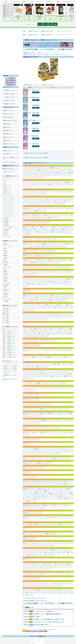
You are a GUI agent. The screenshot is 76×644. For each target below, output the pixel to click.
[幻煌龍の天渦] (25, 149)
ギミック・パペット (33, 239)
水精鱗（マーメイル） (31, 501)
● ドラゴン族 (6, 283)
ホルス (61, 482)
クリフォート (31, 246)
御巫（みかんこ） (47, 506)
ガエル (25, 222)
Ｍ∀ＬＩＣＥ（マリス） (49, 498)
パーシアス (58, 428)
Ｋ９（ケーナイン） (50, 255)
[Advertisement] (11, 52)
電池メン (48, 376)
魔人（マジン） (64, 494)
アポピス (27, 170)
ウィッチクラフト (27, 192)
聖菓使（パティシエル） (29, 428)
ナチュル (25, 395)
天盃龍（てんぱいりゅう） (42, 367)
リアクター (26, 550)
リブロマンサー (33, 553)
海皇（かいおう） (27, 215)
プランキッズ (49, 458)
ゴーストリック (63, 272)
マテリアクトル (54, 496)
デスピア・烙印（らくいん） (60, 374)
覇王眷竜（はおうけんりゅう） (30, 414)
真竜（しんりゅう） (62, 300)
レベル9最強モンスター (9, 350)
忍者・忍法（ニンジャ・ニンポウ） (31, 400)
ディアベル (26, 371)
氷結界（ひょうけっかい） (47, 432)
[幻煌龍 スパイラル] (25, 95)
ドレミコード (30, 390)
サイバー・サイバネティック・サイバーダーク (42, 279)
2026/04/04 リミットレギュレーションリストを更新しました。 (40, 611)
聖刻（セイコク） (54, 329)
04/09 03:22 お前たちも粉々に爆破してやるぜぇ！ (37, 625)
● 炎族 (5, 288)
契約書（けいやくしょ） (29, 255)
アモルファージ (63, 170)
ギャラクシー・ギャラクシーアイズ (48, 239)
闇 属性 (6, 309)
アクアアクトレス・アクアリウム (31, 168)
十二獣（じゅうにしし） (47, 307)
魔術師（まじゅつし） (54, 494)
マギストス (55, 489)
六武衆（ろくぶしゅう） (45, 574)
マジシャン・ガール (28, 494)
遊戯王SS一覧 (6, 127)
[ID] (38, 640)
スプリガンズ (59, 317)
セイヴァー (45, 331)
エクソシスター (33, 199)
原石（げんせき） (65, 260)
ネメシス (66, 409)
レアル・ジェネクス (28, 564)
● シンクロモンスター (8, 195)
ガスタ (40, 222)
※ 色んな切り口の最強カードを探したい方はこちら (35, 600)
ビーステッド (26, 440)
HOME (24, 31)
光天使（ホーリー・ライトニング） (44, 484)
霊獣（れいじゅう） (48, 564)
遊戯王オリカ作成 (7, 16)
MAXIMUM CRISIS (27, 57)
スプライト (52, 317)
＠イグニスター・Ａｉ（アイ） (37, 182)
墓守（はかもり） (63, 414)
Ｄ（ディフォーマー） (54, 371)
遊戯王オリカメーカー (8, 114)
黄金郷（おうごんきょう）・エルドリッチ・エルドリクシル (37, 208)
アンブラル (48, 175)
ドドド (31, 388)
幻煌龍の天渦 (35, 144)
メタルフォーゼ (61, 517)
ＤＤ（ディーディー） (66, 371)
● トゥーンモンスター (8, 209)
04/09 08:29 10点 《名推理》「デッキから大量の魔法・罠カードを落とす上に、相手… (44, 619)
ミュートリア (35, 508)
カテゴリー (26, 163)
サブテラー (45, 281)
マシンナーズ (59, 491)
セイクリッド (26, 329)
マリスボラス (59, 498)
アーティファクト (56, 175)
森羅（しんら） (52, 300)
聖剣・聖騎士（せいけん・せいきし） (40, 329)
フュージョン (42, 454)
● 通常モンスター (7, 186)
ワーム (37, 578)
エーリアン (63, 204)
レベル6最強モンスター (9, 343)
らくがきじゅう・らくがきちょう (60, 543)
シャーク (48, 295)
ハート (34, 416)
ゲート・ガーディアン (55, 262)
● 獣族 (5, 260)
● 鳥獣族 (5, 281)
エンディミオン (50, 204)
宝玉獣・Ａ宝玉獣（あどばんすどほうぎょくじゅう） (45, 482)
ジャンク (38, 307)
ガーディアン (46, 222)
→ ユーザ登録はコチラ (40, 636)
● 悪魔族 (5, 244)
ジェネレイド (33, 305)
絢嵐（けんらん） (40, 255)
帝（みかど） (38, 506)
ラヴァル (52, 545)
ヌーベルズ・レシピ (46, 404)
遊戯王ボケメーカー (8, 137)
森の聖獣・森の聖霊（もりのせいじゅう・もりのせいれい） (43, 524)
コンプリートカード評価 (9, 162)
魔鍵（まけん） (39, 491)
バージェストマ (63, 421)
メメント (69, 517)
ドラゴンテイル (64, 388)
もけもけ (25, 524)
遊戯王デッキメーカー (8, 110)
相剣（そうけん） (27, 345)
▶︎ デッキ (36, 92)
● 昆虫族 (5, 265)
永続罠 (5, 234)
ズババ (25, 324)
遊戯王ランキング (7, 151)
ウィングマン (36, 192)
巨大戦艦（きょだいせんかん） (57, 232)
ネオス (25, 409)
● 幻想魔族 (6, 301)
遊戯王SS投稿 (6, 124)
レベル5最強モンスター (9, 341)
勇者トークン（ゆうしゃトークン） (31, 534)
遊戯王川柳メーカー (8, 130)
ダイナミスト (46, 350)
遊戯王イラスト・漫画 (8, 144)
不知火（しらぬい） (54, 298)
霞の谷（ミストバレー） (58, 506)
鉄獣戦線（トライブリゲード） (44, 383)
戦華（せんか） (42, 334)
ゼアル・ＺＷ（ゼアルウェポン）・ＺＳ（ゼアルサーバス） (37, 341)
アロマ (52, 173)
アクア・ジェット (44, 168)
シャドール (42, 295)
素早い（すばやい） (57, 315)
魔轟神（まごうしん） (49, 491)
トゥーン (25, 383)
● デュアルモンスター (8, 204)
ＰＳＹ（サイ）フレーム (60, 279)
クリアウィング (60, 244)
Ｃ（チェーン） (27, 357)
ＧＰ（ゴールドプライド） (31, 274)
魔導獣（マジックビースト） (41, 494)
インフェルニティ (32, 185)
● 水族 (5, 292)
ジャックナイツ (31, 307)
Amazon (25, 629)
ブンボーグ (68, 458)
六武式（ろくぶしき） (33, 574)
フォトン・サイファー (55, 451)
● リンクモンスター (8, 214)
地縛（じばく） (60, 305)
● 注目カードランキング (9, 172)
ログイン (32, 636)
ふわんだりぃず (57, 454)
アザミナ (65, 168)
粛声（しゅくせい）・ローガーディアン (61, 295)
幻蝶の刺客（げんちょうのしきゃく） (39, 262)
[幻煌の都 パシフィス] (25, 126)
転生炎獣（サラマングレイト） (56, 281)
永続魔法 (6, 221)
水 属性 (6, 316)
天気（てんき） (31, 367)
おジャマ (55, 208)
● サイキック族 (7, 267)
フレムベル (49, 454)
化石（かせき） (37, 218)
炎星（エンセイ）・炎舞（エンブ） (62, 201)
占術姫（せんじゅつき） (53, 334)
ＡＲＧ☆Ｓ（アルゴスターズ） (35, 173)
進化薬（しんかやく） (36, 300)
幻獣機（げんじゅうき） (53, 260)
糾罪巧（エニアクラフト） (52, 199)
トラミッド (55, 383)
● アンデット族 (7, 246)
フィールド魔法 (8, 227)
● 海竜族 (5, 251)
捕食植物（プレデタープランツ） (45, 463)
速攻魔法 (6, 225)
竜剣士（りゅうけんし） (50, 553)
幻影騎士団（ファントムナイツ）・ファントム (44, 449)
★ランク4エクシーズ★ (66, 593)
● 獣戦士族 (6, 274)
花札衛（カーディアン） (53, 218)
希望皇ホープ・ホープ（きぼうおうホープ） (62, 227)
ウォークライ (28, 194)
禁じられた (28, 234)
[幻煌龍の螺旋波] (25, 103)
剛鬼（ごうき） (27, 272)
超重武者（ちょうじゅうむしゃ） (54, 357)
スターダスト (40, 315)
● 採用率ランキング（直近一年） (10, 380)
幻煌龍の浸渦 (35, 128)
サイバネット (26, 279)
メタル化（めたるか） (51, 517)
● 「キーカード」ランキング (10, 364)
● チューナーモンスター (9, 207)
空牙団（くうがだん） (28, 244)
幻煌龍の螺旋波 (36, 97)
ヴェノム (40, 586)
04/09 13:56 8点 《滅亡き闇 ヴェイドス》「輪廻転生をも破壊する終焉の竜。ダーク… (44, 614)
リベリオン (41, 553)
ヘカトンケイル (41, 468)
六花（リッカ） (67, 550)
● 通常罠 (5, 232)
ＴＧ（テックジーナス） (46, 364)
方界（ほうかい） (27, 482)
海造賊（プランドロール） (29, 463)
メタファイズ (41, 517)
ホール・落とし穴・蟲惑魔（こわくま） (63, 484)
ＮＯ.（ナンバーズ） (33, 395)
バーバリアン (37, 423)
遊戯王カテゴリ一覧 (7, 12)
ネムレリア (60, 409)
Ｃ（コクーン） (34, 267)
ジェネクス (26, 305)
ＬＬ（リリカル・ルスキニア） (47, 555)
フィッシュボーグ (31, 451)
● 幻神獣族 (6, 262)
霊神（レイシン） (38, 564)
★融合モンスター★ (30, 593)
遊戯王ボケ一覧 (7, 140)
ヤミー (25, 529)
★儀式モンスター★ (42, 590)
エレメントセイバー (38, 201)
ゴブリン (38, 272)
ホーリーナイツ (31, 484)
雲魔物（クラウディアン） (49, 244)
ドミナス (36, 388)
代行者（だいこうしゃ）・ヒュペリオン (32, 350)
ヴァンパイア (34, 586)
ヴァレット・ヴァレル (50, 583)
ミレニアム (42, 508)
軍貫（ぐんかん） (52, 251)
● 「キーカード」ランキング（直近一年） (10, 372)
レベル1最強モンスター (9, 332)
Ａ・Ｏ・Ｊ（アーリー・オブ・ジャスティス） (34, 177)
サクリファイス (37, 281)
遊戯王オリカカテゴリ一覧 (9, 120)
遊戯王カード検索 (7, 8)
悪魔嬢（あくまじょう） (56, 168)
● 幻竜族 (5, 297)
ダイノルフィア (54, 350)
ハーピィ (39, 416)
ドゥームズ (26, 388)
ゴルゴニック (55, 272)
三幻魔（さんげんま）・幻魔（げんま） (36, 284)
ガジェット (35, 222)
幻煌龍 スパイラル (36, 90)
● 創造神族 (6, 294)
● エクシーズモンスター (9, 198)
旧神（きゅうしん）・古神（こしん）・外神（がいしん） (37, 229)
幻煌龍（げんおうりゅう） (47, 31)
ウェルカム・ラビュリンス (61, 192)
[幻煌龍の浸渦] (25, 133)
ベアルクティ (26, 472)
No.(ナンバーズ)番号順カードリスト (11, 158)
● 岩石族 (5, 253)
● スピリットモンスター (9, 200)
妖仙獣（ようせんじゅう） (29, 538)
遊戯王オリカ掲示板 (8, 117)
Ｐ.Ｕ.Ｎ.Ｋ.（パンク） (49, 428)
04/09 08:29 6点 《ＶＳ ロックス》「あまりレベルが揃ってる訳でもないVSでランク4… (44, 622)
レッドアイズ (69, 567)
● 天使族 (5, 278)
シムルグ (36, 295)
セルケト (35, 334)
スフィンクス (45, 317)
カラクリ (44, 218)
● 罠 (4, 184)
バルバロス (56, 421)
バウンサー (26, 421)
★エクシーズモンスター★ (29, 590)
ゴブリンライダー (46, 272)
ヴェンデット (26, 586)
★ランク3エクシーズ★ (53, 593)
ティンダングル (35, 364)
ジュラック (67, 307)
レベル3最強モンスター (9, 336)
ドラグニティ (51, 388)
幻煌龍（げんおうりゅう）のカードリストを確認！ (36, 157)
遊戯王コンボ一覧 (7, 14)
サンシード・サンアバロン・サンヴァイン (56, 284)
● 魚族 (5, 269)
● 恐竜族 (5, 258)
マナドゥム (30, 498)
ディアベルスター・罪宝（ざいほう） (39, 371)
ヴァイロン (26, 583)
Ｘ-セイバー (41, 199)
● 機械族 (5, 255)
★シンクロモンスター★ (53, 590)
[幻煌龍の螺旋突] (25, 110)
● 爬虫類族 (6, 285)
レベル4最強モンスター (9, 338)
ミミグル (28, 508)
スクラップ (26, 315)
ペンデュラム (32, 477)
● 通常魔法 (6, 218)
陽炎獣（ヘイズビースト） (29, 468)
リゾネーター (40, 550)
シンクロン (45, 300)
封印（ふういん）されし (43, 451)
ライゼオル (34, 543)
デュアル (42, 376)
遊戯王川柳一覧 (7, 134)
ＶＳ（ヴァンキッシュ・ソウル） (65, 583)
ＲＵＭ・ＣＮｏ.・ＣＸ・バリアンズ (40, 545)
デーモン (31, 379)
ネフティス (54, 409)
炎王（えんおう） (48, 201)
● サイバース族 (7, 299)
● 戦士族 (5, 276)
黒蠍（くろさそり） (46, 246)
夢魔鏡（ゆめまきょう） (51, 534)
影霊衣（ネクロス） (45, 409)
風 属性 (6, 320)
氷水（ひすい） (35, 432)
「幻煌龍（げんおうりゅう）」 (30, 53)
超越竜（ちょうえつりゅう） (39, 357)
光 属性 (6, 311)
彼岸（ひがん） (27, 432)
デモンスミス (36, 376)
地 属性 (6, 313)
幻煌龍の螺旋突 (36, 105)
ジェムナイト (40, 305)
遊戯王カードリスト (7, 5)
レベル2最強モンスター (9, 334)
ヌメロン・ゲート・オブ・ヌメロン (31, 404)
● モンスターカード (8, 179)
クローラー (64, 246)
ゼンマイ (55, 341)
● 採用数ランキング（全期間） (10, 367)
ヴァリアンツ (33, 583)
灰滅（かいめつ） (48, 215)
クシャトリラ (38, 244)
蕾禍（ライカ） (27, 543)
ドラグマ (57, 388)
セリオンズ (29, 334)
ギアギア (25, 239)
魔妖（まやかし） (38, 498)
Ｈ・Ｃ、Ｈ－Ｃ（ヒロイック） (62, 432)
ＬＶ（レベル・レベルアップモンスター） (41, 569)
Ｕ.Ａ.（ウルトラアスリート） (40, 194)
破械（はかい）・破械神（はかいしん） (48, 414)
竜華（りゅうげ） (62, 553)
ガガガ (29, 222)
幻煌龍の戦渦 (35, 136)
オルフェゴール (29, 211)
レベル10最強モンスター (10, 352)
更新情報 (27, 607)
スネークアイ (48, 315)
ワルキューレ (31, 578)
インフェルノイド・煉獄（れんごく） (47, 185)
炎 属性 (6, 318)
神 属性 (6, 322)
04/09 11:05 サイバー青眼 (31, 617)
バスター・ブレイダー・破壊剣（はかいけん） (41, 421)
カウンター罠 (7, 237)
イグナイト (26, 182)
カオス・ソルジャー (65, 215)
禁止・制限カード (7, 154)
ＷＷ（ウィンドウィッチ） (47, 192)
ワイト (25, 578)
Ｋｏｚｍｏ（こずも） (45, 267)
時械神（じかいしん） (50, 305)
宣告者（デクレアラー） (46, 374)
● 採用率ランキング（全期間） (10, 369)
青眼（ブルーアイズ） (58, 458)
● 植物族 (5, 271)
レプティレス (26, 569)
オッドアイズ (61, 208)
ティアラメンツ (27, 364)
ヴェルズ (46, 586)
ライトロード (48, 543)
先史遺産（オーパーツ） (40, 211)
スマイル (65, 317)
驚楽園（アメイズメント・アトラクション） (48, 170)
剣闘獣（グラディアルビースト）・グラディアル (35, 251)
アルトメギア (46, 173)
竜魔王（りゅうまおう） (33, 555)
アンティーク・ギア (39, 175)
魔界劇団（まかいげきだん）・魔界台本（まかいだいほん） (37, 489)
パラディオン (39, 428)
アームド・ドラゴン (66, 175)
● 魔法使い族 (6, 290)
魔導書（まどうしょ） (64, 496)
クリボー (38, 246)
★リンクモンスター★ (41, 593)
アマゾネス (33, 170)
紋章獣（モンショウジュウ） (65, 524)
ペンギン (25, 477)
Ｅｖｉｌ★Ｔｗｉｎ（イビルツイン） (54, 182)
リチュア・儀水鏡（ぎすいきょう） (53, 550)
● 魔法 (5, 181)
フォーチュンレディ (66, 451)
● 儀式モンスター (7, 193)
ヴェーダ (52, 586)
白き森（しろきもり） (66, 298)
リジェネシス (33, 550)
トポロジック (32, 383)
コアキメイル (26, 267)
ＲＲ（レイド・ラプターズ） (39, 567)
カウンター (56, 215)
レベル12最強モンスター (10, 357)
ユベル (43, 534)
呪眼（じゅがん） (58, 307)
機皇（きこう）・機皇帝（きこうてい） (41, 227)
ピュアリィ (26, 444)
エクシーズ (26, 199)
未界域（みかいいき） (28, 506)
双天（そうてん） (37, 345)
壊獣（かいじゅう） (37, 215)
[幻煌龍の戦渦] (25, 141)
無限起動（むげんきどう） (29, 513)
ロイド (25, 574)
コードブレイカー (65, 267)
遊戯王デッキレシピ (7, 10)
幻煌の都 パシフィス (37, 121)
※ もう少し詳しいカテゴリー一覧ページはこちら (34, 598)
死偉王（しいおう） (28, 295)
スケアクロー (33, 315)
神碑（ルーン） (27, 560)
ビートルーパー (34, 440)
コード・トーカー (55, 267)
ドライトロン (43, 388)
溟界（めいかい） (27, 517)
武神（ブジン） (27, 458)
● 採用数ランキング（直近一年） (10, 376)
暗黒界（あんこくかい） (61, 173)
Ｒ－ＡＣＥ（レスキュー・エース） (56, 567)
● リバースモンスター (8, 216)
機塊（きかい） (27, 227)
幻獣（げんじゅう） (42, 260)
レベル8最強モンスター (9, 348)
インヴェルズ (60, 185)
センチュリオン (64, 334)
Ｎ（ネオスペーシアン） (33, 409)
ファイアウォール (27, 449)
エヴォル (57, 204)
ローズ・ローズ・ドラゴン (58, 574)
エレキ (61, 199)
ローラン (68, 574)
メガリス (35, 517)
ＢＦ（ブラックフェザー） (38, 458)
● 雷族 (5, 249)
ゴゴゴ (33, 272)
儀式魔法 (6, 230)
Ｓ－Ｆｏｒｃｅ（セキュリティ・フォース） (59, 331)
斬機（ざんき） (27, 291)
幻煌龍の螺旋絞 (36, 113)
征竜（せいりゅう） (36, 331)
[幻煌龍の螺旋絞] (25, 118)
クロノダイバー (56, 246)
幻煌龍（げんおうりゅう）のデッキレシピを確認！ (36, 153)
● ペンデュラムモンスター (9, 211)
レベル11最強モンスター (10, 355)
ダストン (62, 350)
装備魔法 (6, 223)
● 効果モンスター (7, 188)
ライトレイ (41, 543)
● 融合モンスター (7, 191)
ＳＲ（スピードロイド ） (34, 317)
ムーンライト (40, 513)
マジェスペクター (68, 491)
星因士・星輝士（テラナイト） (61, 364)
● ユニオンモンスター (8, 202)
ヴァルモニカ (40, 583)
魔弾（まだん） (45, 496)
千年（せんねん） (45, 336)
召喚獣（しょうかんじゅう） (42, 298)
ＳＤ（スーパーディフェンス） (40, 319)
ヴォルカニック (59, 586)
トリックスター (62, 383)
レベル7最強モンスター (9, 345)
